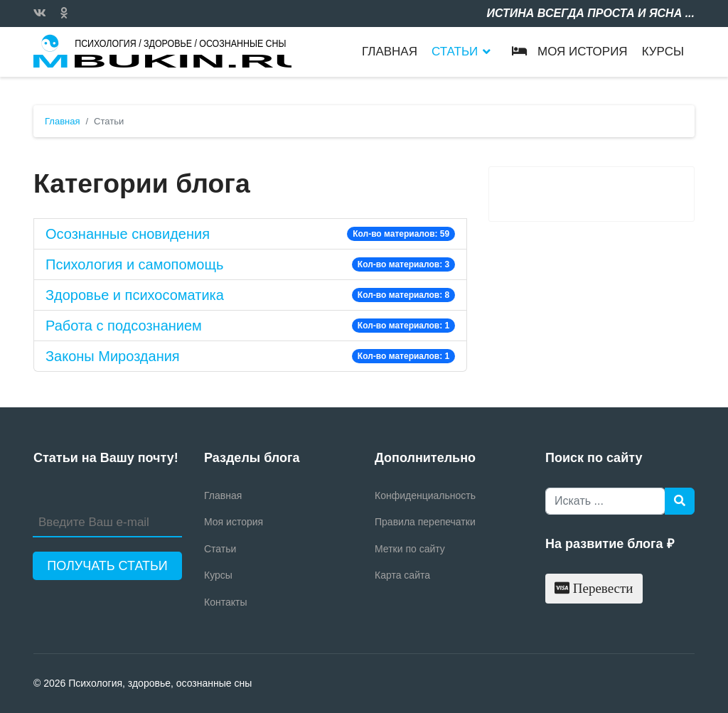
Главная (390, 52)
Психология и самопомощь (134, 264)
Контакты (225, 602)
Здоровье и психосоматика (135, 295)
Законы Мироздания (113, 356)
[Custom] (64, 13)
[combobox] (605, 501)
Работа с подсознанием (124, 326)
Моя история (566, 52)
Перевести (594, 588)
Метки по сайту (410, 549)
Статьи (455, 52)
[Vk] (40, 13)
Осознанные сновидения (128, 234)
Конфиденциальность (425, 495)
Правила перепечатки (425, 522)
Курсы (663, 52)
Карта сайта (402, 575)
